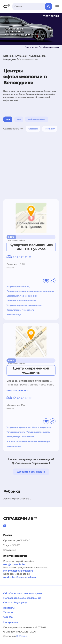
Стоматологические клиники (22, 296)
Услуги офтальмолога (18, 286)
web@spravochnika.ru (16, 564)
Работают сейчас (37, 119)
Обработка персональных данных (23, 593)
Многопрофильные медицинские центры (28, 441)
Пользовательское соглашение (22, 598)
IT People (22, 636)
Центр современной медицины (31, 370)
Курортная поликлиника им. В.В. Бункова (31, 247)
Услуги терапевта (16, 432)
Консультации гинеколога (20, 310)
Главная (8, 56)
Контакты (9, 608)
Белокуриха (38, 56)
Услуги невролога (41, 427)
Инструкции (11, 622)
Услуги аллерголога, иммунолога (24, 305)
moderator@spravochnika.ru (19, 577)
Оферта (8, 617)
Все (8, 119)
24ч (19, 119)
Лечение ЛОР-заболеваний (21, 301)
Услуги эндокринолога (18, 427)
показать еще (14, 315)
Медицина (10, 59)
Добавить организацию (31, 472)
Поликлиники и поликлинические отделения (30, 291)
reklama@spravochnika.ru (18, 571)
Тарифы (8, 612)
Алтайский (22, 56)
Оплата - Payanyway (15, 603)
